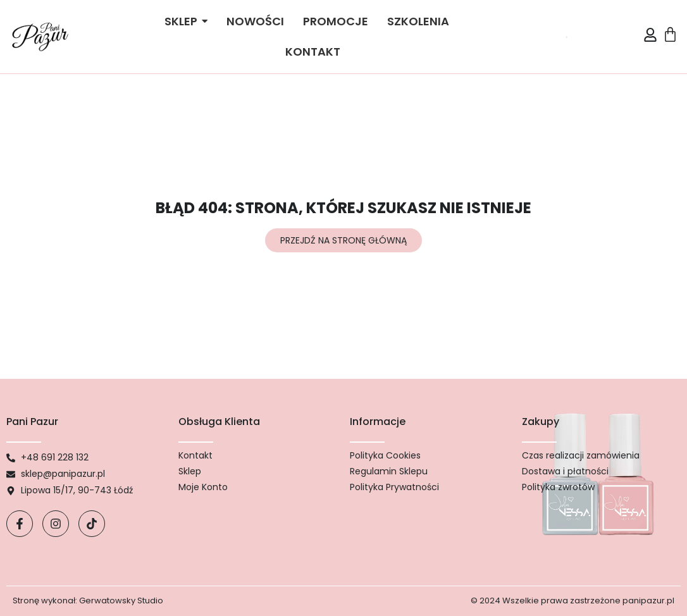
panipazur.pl (648, 601)
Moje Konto (203, 487)
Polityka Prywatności (394, 487)
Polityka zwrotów (558, 487)
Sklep (190, 471)
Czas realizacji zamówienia (581, 455)
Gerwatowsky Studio (121, 601)
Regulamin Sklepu (389, 471)
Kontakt (195, 455)
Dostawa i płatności (565, 471)
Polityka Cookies (385, 455)
